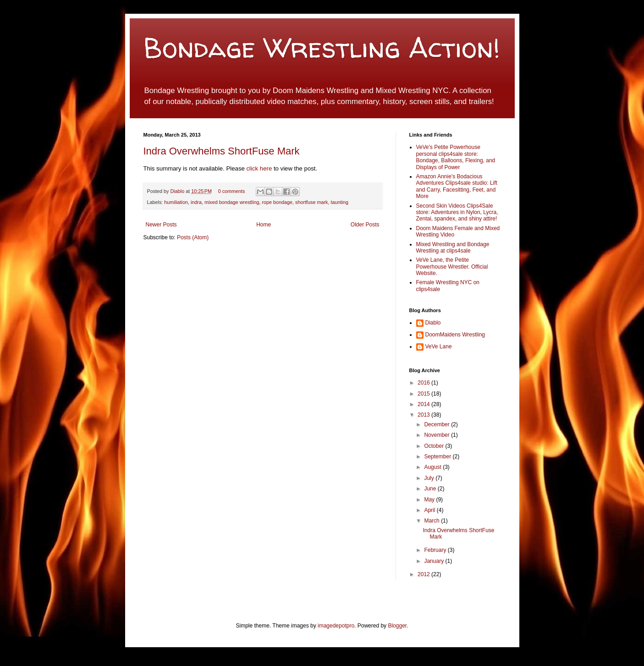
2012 (424, 574)
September (438, 457)
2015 (424, 394)
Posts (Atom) (193, 237)
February (436, 550)
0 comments (232, 191)
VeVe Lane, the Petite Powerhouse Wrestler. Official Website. (452, 267)
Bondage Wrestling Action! (322, 48)
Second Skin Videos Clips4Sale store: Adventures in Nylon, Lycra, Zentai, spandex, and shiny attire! (457, 212)
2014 (424, 404)
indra (196, 202)
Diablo (178, 191)
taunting (339, 202)
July (430, 478)
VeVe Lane (439, 347)
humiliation (176, 202)
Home (264, 225)
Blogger (397, 626)
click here (260, 168)
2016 (424, 383)
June (431, 489)
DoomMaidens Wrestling (455, 335)
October (435, 446)
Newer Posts (161, 225)
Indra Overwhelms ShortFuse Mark (222, 151)
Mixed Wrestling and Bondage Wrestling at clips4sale (453, 248)
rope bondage (277, 202)
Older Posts (365, 225)
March (432, 521)
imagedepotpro (336, 626)
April (430, 510)
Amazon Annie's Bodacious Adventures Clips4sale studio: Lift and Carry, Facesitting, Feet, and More (457, 186)
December (438, 424)
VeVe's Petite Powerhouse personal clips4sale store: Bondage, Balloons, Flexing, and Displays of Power (456, 157)
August (433, 467)
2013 (424, 415)
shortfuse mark (311, 202)
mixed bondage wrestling (232, 202)
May (430, 500)
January (435, 561)
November (438, 435)
